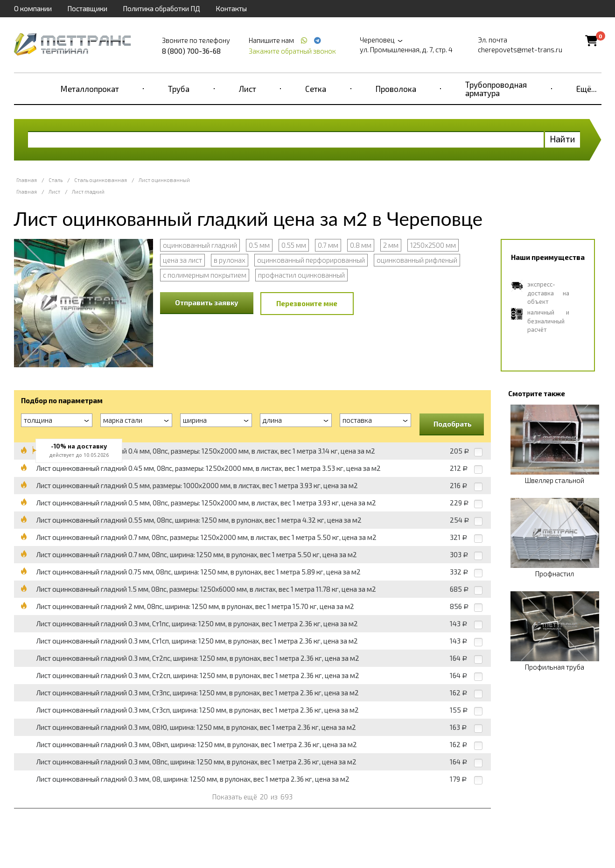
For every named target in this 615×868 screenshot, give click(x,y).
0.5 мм (259, 245)
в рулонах (230, 260)
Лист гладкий (88, 192)
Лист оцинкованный (164, 180)
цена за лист (182, 260)
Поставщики (87, 8)
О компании (33, 8)
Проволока (396, 89)
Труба (179, 89)
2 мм (391, 245)
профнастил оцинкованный (301, 275)
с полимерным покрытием (205, 275)
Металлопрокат (90, 89)
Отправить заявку (207, 302)
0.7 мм (328, 245)
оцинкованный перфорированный (311, 260)
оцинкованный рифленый (417, 260)
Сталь (56, 180)
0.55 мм (294, 245)
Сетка (316, 89)
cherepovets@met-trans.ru (520, 49)
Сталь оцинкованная (101, 180)
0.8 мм (361, 245)
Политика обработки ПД (161, 8)
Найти (563, 139)
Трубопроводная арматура (496, 89)
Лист (248, 89)
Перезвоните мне (307, 303)
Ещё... (587, 89)
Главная (27, 180)
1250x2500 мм (433, 245)
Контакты (231, 8)
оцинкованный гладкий (200, 245)
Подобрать (453, 424)
